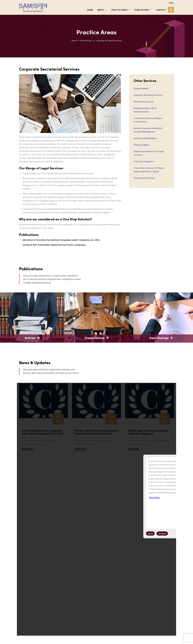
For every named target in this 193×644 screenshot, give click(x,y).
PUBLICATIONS (143, 10)
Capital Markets (141, 88)
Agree (150, 533)
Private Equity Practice (144, 178)
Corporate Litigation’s (144, 161)
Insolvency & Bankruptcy (145, 138)
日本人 (171, 3)
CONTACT (161, 10)
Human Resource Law (144, 102)
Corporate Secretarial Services (148, 95)
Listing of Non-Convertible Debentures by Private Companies (54, 245)
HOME (90, 10)
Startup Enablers (142, 145)
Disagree (162, 533)
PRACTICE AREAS (121, 10)
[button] (171, 10)
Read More (154, 498)
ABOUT (102, 10)
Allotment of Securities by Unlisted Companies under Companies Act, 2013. (61, 240)
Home (74, 41)
